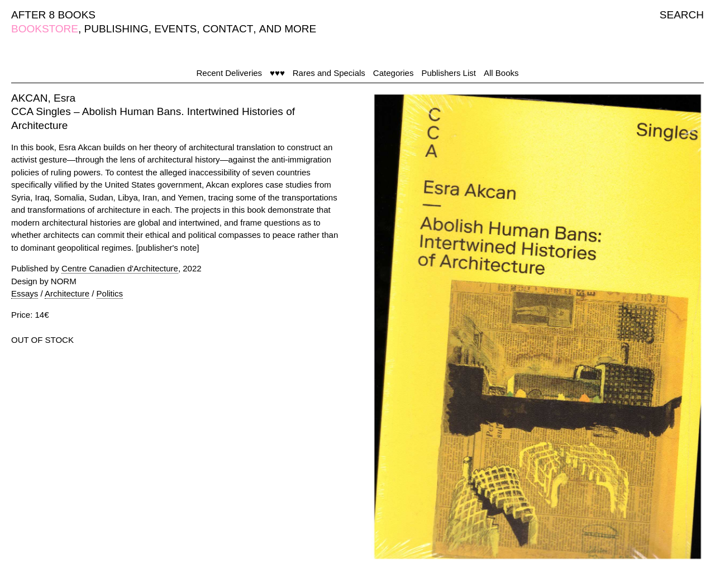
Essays (25, 293)
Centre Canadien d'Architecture (120, 268)
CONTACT (228, 29)
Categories (394, 73)
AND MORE (288, 29)
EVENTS (175, 29)
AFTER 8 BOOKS (53, 15)
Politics (110, 293)
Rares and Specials (329, 73)
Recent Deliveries (230, 73)
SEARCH (682, 15)
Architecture (67, 293)
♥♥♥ (277, 73)
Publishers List (449, 73)
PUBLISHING (116, 29)
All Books (501, 73)
